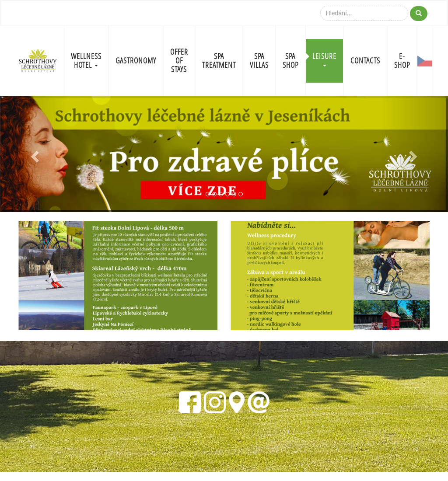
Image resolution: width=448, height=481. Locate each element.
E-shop (402, 61)
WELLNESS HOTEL (86, 61)
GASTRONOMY (136, 61)
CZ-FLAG (425, 61)
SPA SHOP (290, 61)
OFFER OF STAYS (179, 61)
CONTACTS (365, 61)
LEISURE (324, 59)
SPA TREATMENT (219, 61)
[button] (34, 154)
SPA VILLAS (259, 61)
